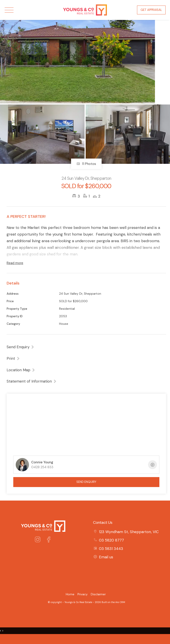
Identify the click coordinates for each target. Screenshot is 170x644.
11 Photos (86, 164)
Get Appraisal (151, 10)
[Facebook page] (49, 540)
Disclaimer (98, 594)
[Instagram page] (39, 540)
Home (70, 594)
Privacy (83, 594)
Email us (106, 557)
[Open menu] (9, 10)
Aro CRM (120, 602)
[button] (13, 358)
